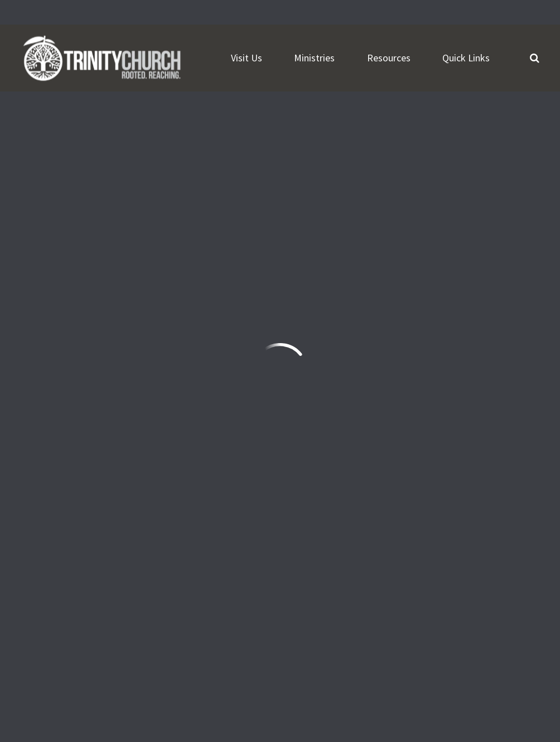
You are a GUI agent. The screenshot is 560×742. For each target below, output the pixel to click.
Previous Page (469, 318)
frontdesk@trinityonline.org (83, 556)
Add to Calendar (95, 163)
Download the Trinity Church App (373, 625)
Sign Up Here (332, 598)
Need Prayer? (159, 645)
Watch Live (61, 645)
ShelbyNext (516, 688)
